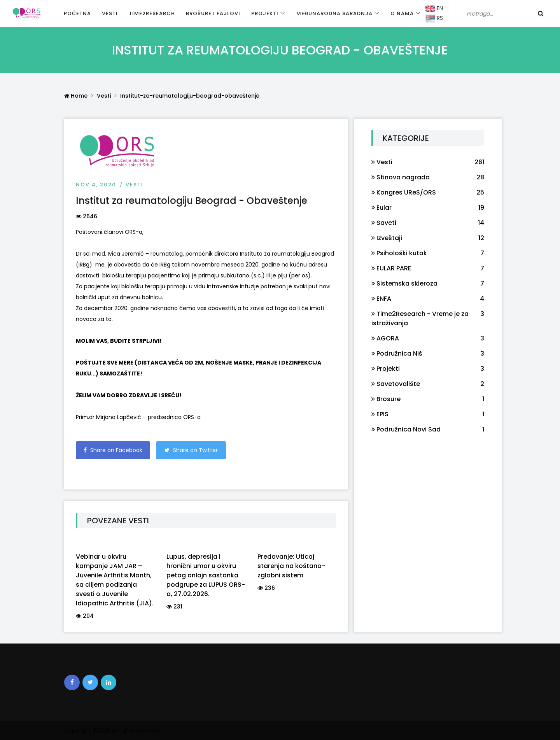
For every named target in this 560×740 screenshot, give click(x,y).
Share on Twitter (191, 450)
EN (434, 9)
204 (85, 616)
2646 (87, 216)
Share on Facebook (113, 450)
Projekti (265, 13)
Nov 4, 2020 (96, 185)
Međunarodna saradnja (334, 13)
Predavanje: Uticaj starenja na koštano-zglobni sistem (291, 566)
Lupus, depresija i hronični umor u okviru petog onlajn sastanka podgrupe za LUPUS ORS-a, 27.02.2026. (206, 575)
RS (434, 18)
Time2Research (152, 13)
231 (174, 607)
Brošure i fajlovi (213, 13)
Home (76, 96)
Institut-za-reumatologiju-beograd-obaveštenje (190, 96)
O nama (402, 13)
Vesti (110, 13)
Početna (77, 13)
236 (266, 588)
